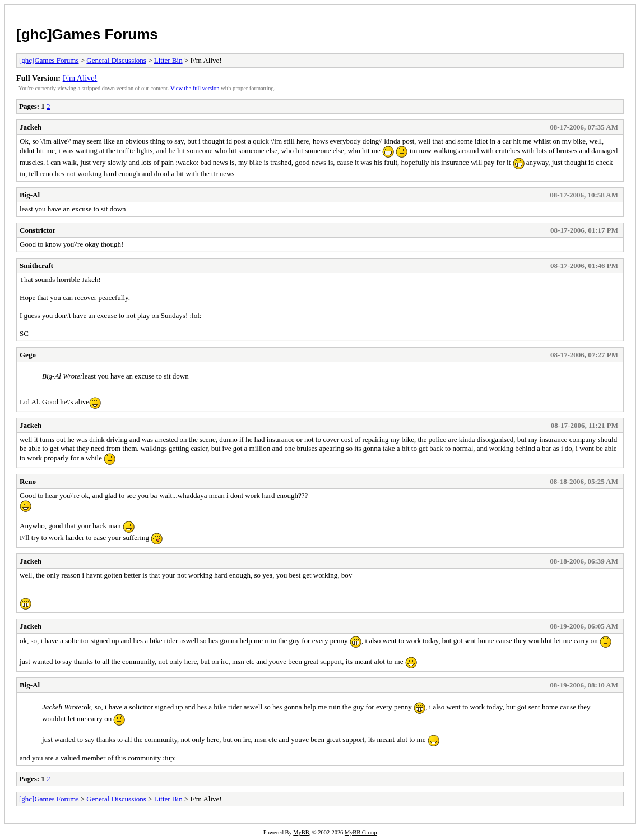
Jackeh (31, 127)
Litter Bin (168, 60)
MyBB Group (361, 832)
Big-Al (30, 195)
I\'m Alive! (80, 78)
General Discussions (116, 60)
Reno (28, 481)
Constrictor (38, 230)
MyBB (301, 832)
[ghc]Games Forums (87, 34)
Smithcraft (36, 266)
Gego (28, 355)
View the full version (195, 88)
